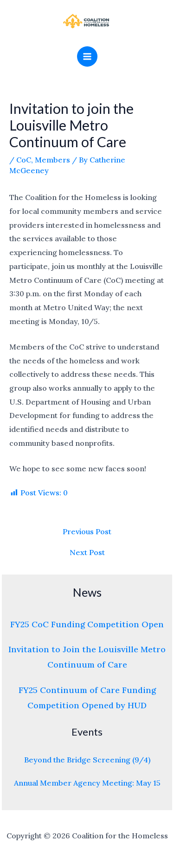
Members (52, 160)
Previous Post (87, 531)
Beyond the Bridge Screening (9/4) (87, 760)
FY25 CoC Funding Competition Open (87, 624)
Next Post (87, 552)
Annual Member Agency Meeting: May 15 (87, 783)
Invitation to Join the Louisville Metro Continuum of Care (87, 657)
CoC (24, 160)
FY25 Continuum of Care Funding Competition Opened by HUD (87, 698)
